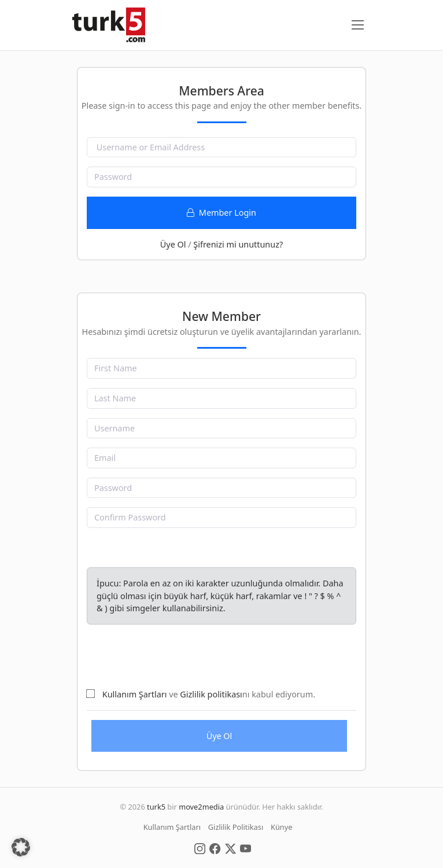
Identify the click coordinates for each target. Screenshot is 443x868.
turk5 (156, 807)
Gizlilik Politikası (236, 827)
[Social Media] (200, 848)
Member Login (221, 213)
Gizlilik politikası (211, 694)
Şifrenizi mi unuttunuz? (238, 244)
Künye (281, 827)
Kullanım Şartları (135, 694)
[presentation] (175, 656)
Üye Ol (173, 244)
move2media (201, 807)
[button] (21, 847)
